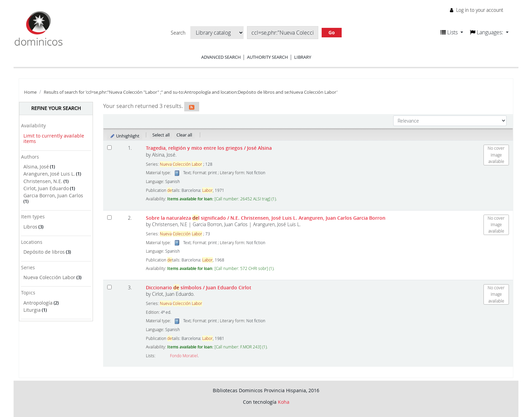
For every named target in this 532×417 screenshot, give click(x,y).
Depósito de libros (44, 252)
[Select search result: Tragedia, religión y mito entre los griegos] (109, 148)
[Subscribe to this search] (192, 107)
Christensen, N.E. (43, 181)
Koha (284, 402)
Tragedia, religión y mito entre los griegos (209, 148)
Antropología (38, 303)
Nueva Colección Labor (49, 277)
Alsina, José (36, 167)
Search (178, 33)
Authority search (268, 57)
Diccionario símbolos (199, 287)
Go (332, 32)
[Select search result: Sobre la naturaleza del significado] (109, 217)
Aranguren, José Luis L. (49, 174)
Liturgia (32, 310)
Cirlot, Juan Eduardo (46, 188)
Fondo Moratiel (184, 356)
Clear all (184, 135)
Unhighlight (125, 136)
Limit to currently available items (54, 139)
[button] (452, 32)
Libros (30, 227)
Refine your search (56, 108)
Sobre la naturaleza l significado (266, 218)
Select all (161, 135)
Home (30, 92)
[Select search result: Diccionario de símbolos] (109, 287)
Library (303, 57)
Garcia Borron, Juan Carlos (53, 195)
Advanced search (221, 57)
